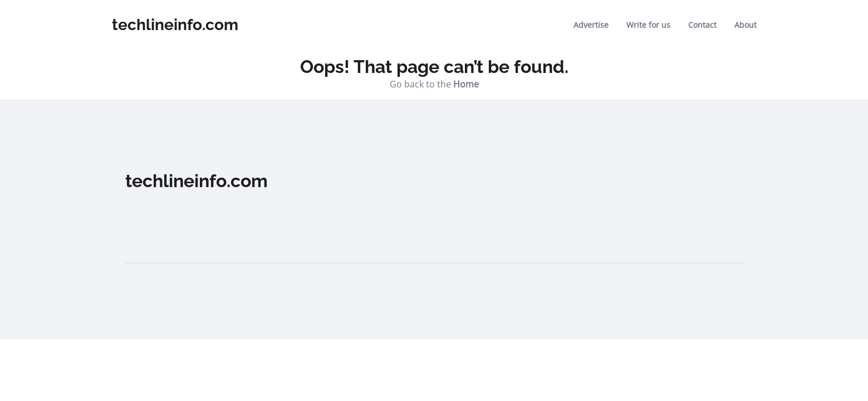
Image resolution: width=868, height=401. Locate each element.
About (746, 25)
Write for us (648, 25)
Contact (702, 25)
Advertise (591, 25)
